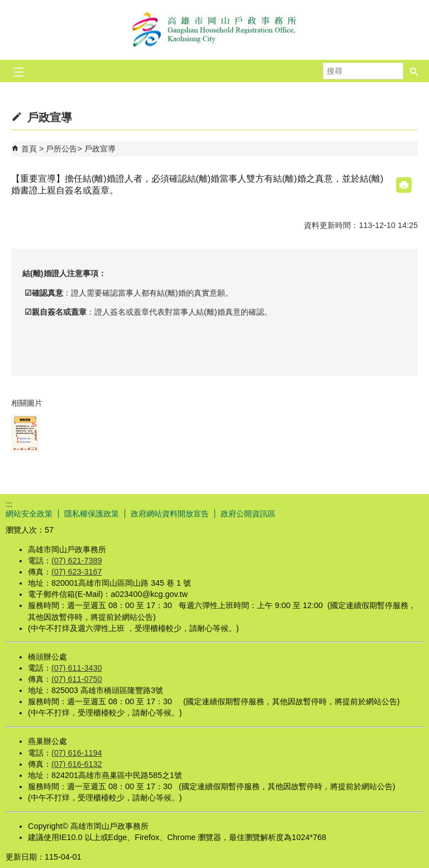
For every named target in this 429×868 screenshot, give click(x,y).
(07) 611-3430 (77, 668)
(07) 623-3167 (77, 572)
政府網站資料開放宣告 (170, 514)
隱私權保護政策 (92, 514)
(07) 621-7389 (77, 561)
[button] (414, 71)
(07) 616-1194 (77, 753)
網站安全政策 (29, 514)
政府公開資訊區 (248, 514)
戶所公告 (61, 149)
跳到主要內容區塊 (6, 6)
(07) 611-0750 (77, 679)
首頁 (29, 149)
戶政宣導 (100, 149)
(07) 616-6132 (77, 764)
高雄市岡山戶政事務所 (214, 30)
